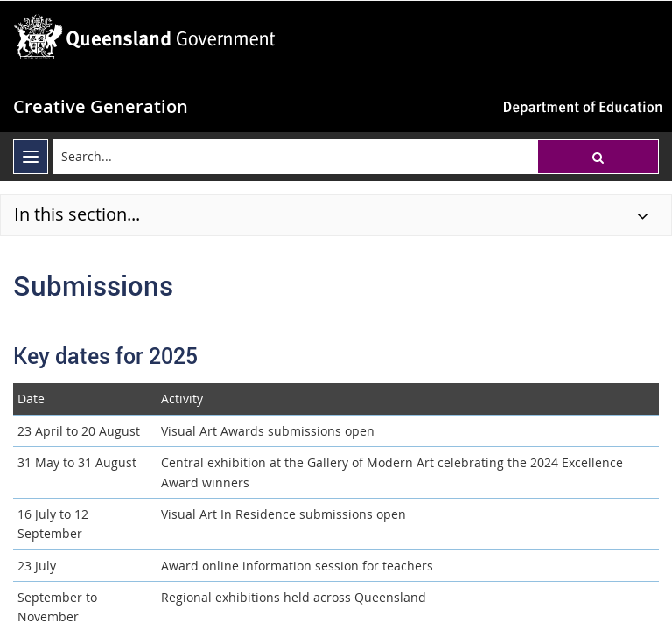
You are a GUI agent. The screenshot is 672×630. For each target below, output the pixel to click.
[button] (598, 157)
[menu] (31, 157)
